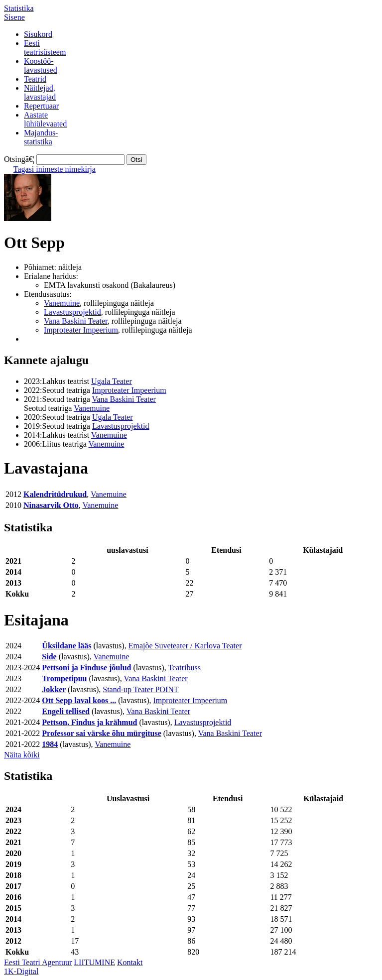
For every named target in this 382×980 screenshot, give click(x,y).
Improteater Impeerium (81, 330)
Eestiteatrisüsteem (45, 48)
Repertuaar (41, 106)
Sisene (14, 17)
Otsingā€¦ (19, 159)
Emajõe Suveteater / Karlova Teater (185, 646)
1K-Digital (21, 971)
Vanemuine (62, 303)
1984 (50, 744)
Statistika (19, 8)
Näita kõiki (22, 755)
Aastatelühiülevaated (45, 119)
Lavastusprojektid (72, 312)
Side (49, 657)
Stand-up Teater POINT (140, 689)
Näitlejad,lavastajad (40, 92)
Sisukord (38, 34)
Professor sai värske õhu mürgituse (101, 733)
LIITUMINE (94, 962)
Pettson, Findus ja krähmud (89, 722)
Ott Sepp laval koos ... (79, 700)
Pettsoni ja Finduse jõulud (86, 668)
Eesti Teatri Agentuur (38, 962)
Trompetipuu (64, 678)
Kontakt (130, 962)
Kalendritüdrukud (55, 494)
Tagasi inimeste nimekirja (55, 169)
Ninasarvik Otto (51, 505)
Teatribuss (184, 668)
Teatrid (35, 79)
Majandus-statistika (41, 137)
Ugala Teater (112, 381)
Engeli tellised (66, 711)
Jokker (54, 689)
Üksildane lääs (66, 646)
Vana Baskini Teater (76, 321)
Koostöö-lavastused (41, 65)
